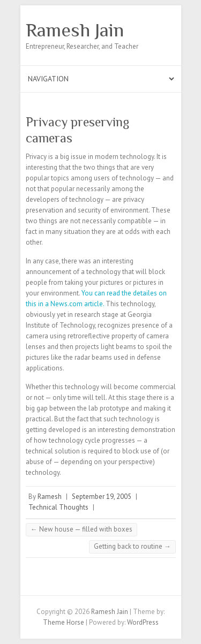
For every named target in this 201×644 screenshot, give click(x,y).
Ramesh (50, 497)
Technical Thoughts (58, 507)
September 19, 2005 (102, 497)
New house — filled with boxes (81, 529)
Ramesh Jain (75, 30)
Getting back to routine (132, 546)
